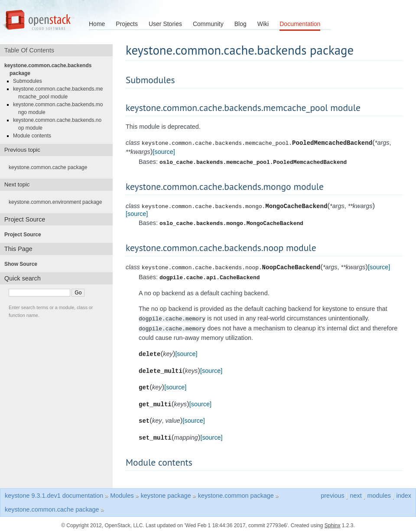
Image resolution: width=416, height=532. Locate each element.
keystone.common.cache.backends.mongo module (60, 108)
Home (97, 24)
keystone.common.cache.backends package (50, 69)
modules (379, 493)
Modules (122, 493)
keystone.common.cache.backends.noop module (60, 124)
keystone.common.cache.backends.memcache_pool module (60, 93)
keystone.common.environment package (58, 202)
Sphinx (333, 523)
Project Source (25, 235)
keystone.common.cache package (50, 167)
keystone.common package (236, 493)
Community (208, 24)
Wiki (263, 24)
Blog (240, 24)
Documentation (300, 24)
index (404, 493)
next (356, 493)
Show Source (23, 264)
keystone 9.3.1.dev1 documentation (54, 493)
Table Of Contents (32, 50)
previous (332, 493)
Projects (127, 24)
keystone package (166, 493)
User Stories (165, 24)
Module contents (35, 136)
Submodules (30, 81)
